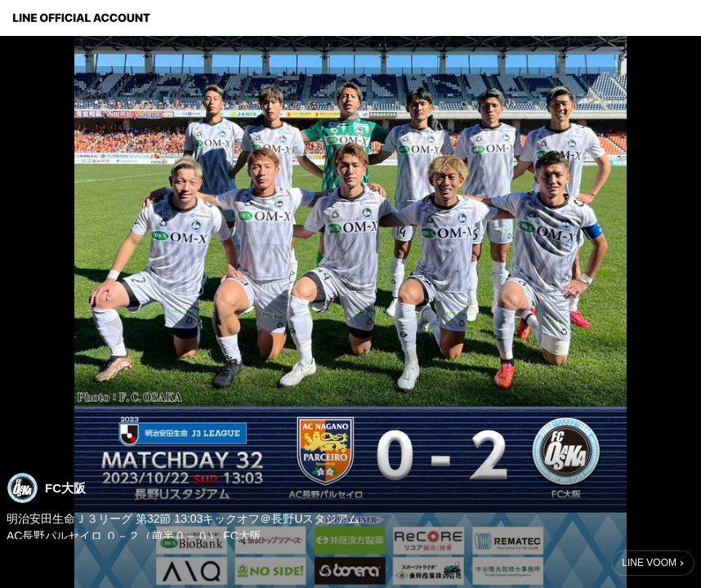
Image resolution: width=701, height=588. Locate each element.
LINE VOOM (649, 563)
